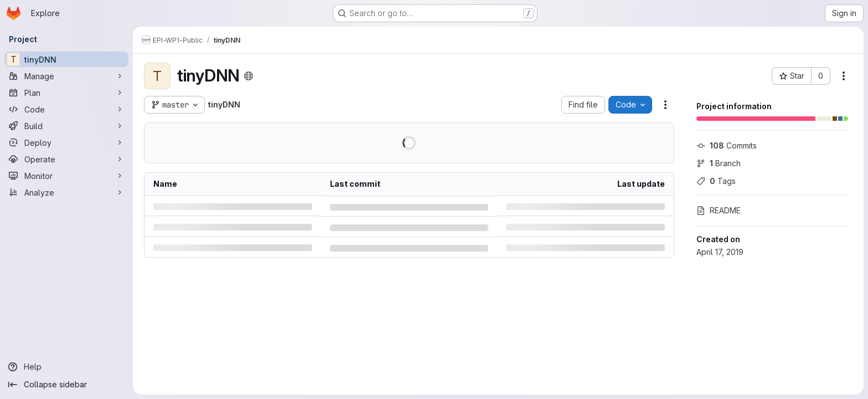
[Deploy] (66, 142)
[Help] (66, 367)
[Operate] (66, 159)
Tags (716, 181)
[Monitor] (66, 176)
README (719, 210)
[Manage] (66, 76)
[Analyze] (66, 192)
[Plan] (66, 93)
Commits (727, 145)
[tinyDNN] (66, 59)
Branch (719, 163)
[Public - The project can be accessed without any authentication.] (249, 76)
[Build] (66, 126)
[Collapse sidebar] (66, 385)
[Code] (66, 109)
